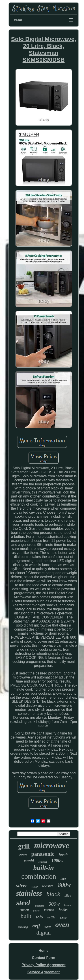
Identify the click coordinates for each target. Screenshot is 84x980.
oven (62, 924)
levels (64, 854)
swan (23, 855)
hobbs (63, 910)
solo (39, 917)
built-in (44, 868)
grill (24, 846)
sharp (35, 887)
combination (39, 876)
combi (29, 861)
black (53, 894)
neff (36, 926)
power (37, 911)
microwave (52, 845)
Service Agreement (43, 972)
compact (43, 862)
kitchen (49, 910)
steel (23, 903)
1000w (57, 860)
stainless (29, 893)
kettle (51, 917)
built (26, 916)
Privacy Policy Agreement (44, 965)
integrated (39, 906)
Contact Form (43, 958)
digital (44, 933)
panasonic (43, 854)
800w (64, 885)
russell (24, 910)
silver (22, 885)
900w (54, 904)
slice (68, 895)
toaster (48, 886)
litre (63, 879)
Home (43, 951)
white (63, 918)
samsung (23, 927)
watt (48, 927)
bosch (67, 905)
